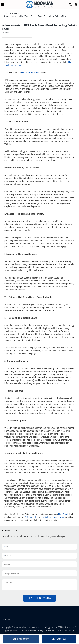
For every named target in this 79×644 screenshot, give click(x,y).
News (14, 13)
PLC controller (31, 517)
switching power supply (53, 517)
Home (6, 13)
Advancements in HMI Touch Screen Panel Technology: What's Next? (36, 16)
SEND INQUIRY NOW (39, 598)
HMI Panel (63, 514)
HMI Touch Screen (30, 73)
